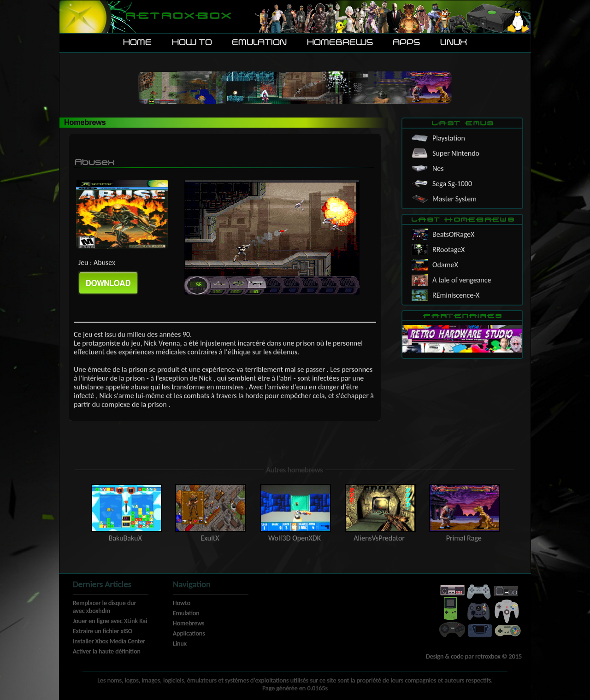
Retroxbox (178, 16)
